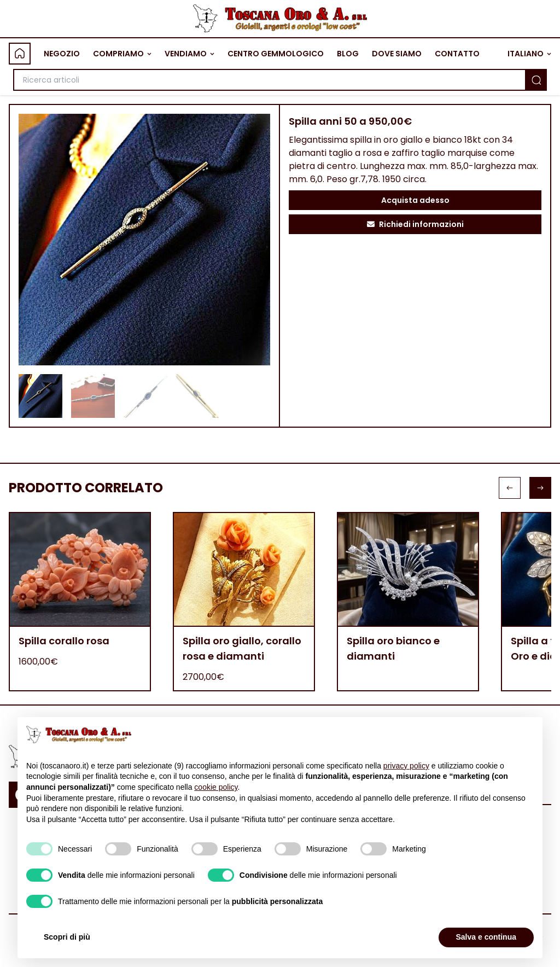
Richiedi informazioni (415, 224)
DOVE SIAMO (397, 54)
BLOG (348, 54)
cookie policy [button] (216, 787)
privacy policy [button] (406, 766)
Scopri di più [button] (67, 937)
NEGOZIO (62, 54)
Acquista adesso (415, 200)
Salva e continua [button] (486, 937)
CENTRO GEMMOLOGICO (276, 54)
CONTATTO (457, 54)
